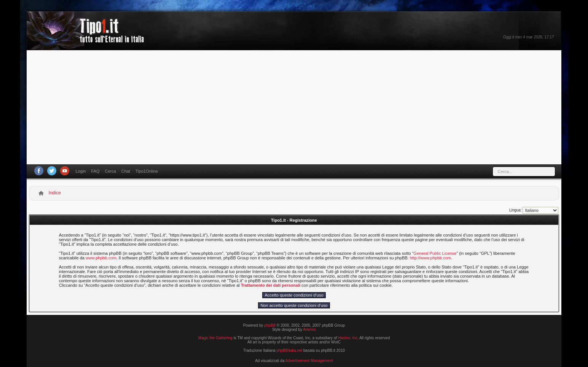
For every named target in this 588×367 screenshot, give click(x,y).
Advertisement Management (309, 361)
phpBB (270, 325)
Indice (55, 193)
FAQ (95, 171)
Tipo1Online (147, 171)
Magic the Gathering (215, 338)
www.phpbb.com (101, 258)
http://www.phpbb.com (430, 258)
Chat (126, 171)
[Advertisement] (294, 107)
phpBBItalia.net (289, 350)
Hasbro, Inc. (348, 338)
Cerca (110, 171)
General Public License (435, 253)
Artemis (309, 330)
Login (81, 171)
